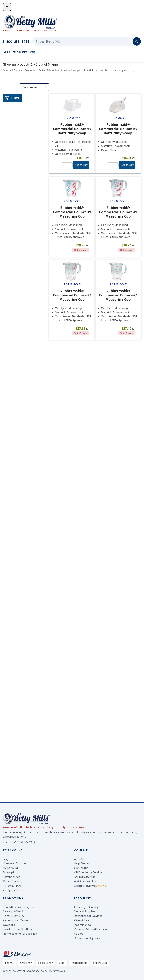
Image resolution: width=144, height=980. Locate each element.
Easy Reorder (11, 877)
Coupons (9, 925)
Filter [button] (12, 98)
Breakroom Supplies (87, 938)
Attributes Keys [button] (18, 184)
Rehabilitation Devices (88, 916)
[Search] (137, 41)
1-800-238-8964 (16, 41)
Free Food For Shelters (17, 929)
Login (7, 859)
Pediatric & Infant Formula (90, 929)
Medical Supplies (85, 911)
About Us (80, 859)
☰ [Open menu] (7, 7)
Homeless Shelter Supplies (20, 934)
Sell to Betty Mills (85, 877)
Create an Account (15, 863)
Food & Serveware (20, 115)
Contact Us (81, 868)
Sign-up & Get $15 (15, 911)
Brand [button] (11, 154)
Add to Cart (81, 165)
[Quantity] (67, 165)
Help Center (82, 863)
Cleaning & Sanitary (86, 907)
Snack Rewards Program (18, 907)
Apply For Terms (13, 890)
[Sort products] (34, 87)
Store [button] (10, 107)
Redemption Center (16, 920)
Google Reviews (91, 886)
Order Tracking (13, 881)
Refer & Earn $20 (14, 916)
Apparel (79, 934)
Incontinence (82, 925)
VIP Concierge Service (88, 872)
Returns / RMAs (12, 886)
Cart (32, 52)
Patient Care (82, 920)
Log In (7, 52)
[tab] (26, 107)
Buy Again (9, 872)
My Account (20, 52)
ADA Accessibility (85, 881)
